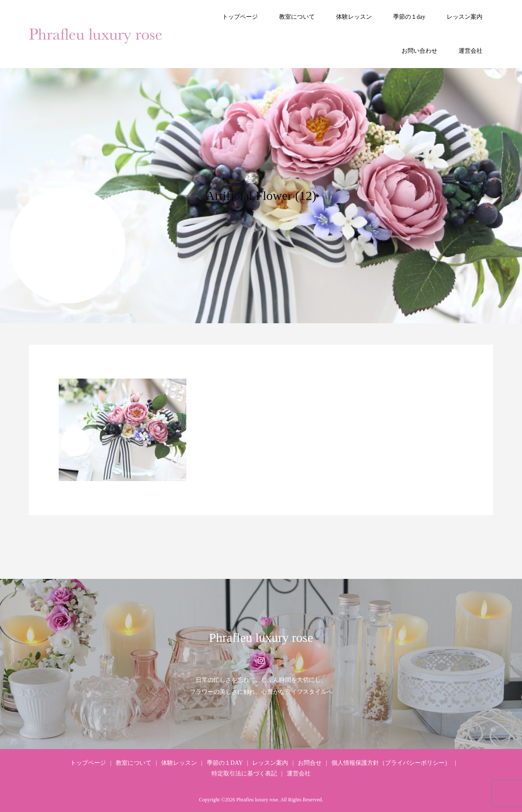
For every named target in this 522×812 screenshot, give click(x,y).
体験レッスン (354, 17)
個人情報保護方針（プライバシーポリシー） (391, 763)
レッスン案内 (465, 17)
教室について (297, 17)
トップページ (240, 17)
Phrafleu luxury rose (261, 637)
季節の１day (409, 17)
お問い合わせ (419, 51)
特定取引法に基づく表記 (244, 774)
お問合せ (310, 763)
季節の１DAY (225, 763)
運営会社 (471, 51)
